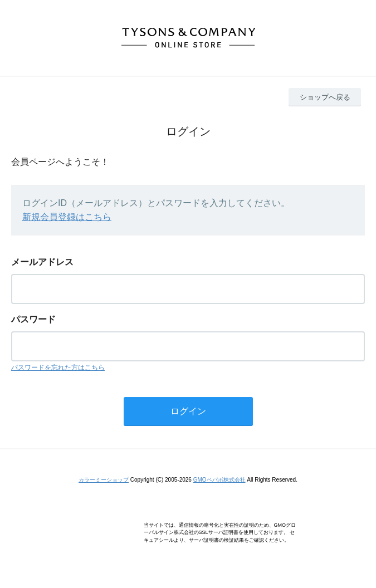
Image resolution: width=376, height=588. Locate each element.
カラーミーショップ (104, 480)
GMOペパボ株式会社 (219, 480)
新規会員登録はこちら (67, 217)
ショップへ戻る (325, 97)
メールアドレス (42, 262)
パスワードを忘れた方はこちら (58, 367)
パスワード (33, 319)
